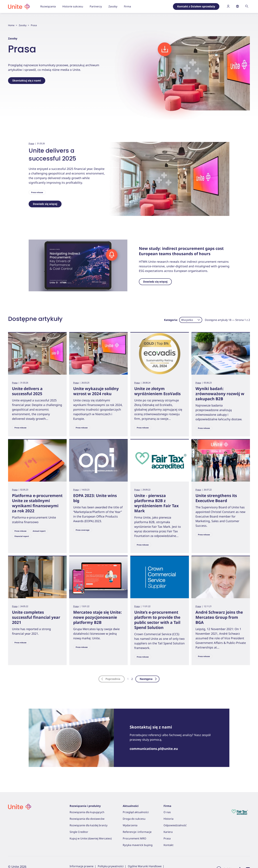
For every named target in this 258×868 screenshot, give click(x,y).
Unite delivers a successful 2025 (52, 155)
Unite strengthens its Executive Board (216, 498)
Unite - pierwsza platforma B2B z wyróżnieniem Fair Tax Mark (156, 503)
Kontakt (168, 845)
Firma (167, 806)
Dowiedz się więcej (45, 204)
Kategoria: (171, 320)
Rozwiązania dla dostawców (87, 819)
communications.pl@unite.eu (154, 749)
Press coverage (83, 530)
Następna (148, 679)
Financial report (22, 536)
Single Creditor (79, 832)
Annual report (39, 531)
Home (11, 25)
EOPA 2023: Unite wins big (95, 498)
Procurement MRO (135, 838)
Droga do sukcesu (134, 819)
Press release (37, 192)
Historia (168, 819)
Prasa (31, 143)
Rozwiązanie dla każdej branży (89, 825)
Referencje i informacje (137, 832)
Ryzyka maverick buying (138, 845)
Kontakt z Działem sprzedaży (196, 6)
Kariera (168, 832)
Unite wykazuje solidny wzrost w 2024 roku (96, 391)
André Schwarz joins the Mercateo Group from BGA (219, 617)
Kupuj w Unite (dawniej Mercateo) (91, 838)
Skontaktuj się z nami (27, 81)
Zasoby (23, 25)
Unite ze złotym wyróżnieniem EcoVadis (157, 391)
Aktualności (131, 806)
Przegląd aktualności (136, 812)
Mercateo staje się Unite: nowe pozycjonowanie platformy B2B (97, 617)
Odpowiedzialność (175, 825)
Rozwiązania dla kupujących (87, 812)
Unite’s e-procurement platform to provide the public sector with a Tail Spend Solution (157, 620)
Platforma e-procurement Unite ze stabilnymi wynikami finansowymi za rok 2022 (37, 503)
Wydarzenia (130, 825)
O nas (167, 812)
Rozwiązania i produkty (85, 806)
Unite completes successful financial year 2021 (36, 617)
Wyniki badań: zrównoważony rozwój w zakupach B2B (220, 394)
